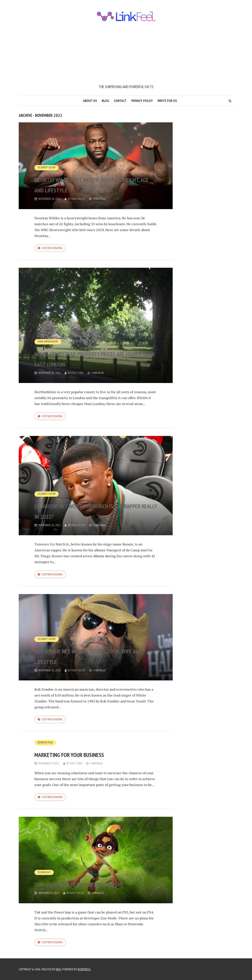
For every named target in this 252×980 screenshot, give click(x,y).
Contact (120, 101)
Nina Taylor (79, 199)
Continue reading (53, 248)
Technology (45, 866)
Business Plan (45, 745)
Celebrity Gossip (47, 157)
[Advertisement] (126, 54)
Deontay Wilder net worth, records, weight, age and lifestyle (87, 179)
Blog (105, 101)
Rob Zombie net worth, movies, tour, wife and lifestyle (93, 657)
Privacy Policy (142, 101)
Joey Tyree (78, 374)
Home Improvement (48, 332)
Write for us (167, 101)
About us (90, 101)
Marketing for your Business (91, 756)
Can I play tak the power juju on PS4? (90, 882)
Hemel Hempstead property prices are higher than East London (88, 353)
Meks (59, 969)
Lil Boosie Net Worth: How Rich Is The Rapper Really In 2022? (94, 512)
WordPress (85, 969)
